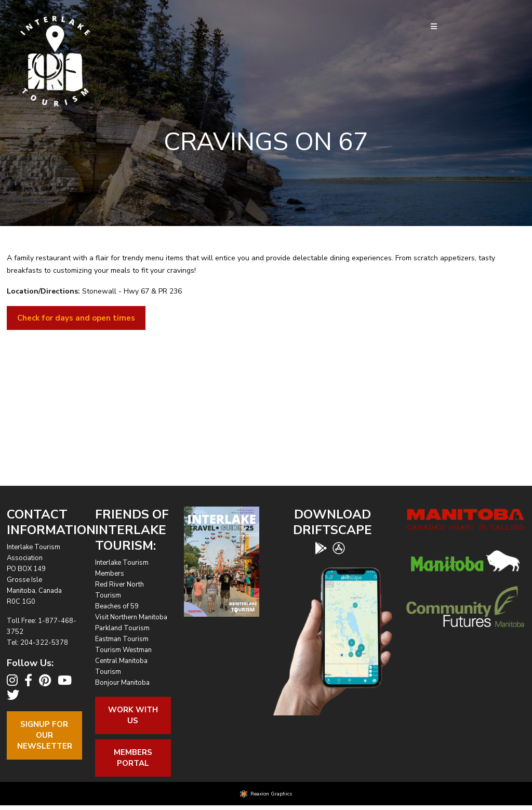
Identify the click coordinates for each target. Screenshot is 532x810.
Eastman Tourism (122, 639)
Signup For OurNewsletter (45, 735)
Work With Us (133, 715)
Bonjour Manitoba (122, 683)
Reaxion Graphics (271, 794)
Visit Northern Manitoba (131, 617)
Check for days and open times (76, 318)
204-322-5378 (44, 643)
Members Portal (133, 758)
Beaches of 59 (117, 606)
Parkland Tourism (122, 628)
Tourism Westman (123, 650)
